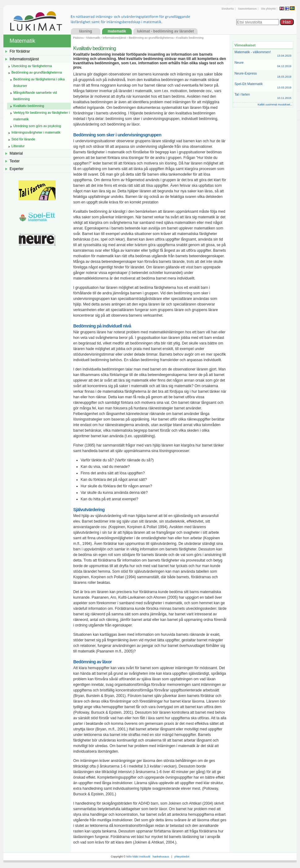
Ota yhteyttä (268, 9)
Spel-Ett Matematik (263, 86)
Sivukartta (227, 9)
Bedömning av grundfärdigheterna (151, 38)
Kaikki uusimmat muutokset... (275, 105)
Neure (263, 64)
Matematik (117, 31)
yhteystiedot (182, 857)
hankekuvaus (161, 857)
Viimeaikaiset (245, 45)
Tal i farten (263, 96)
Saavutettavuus (247, 9)
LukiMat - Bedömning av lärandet (165, 31)
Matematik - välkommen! (263, 54)
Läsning (86, 31)
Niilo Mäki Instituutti (138, 857)
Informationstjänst (114, 38)
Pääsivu (78, 38)
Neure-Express (263, 75)
